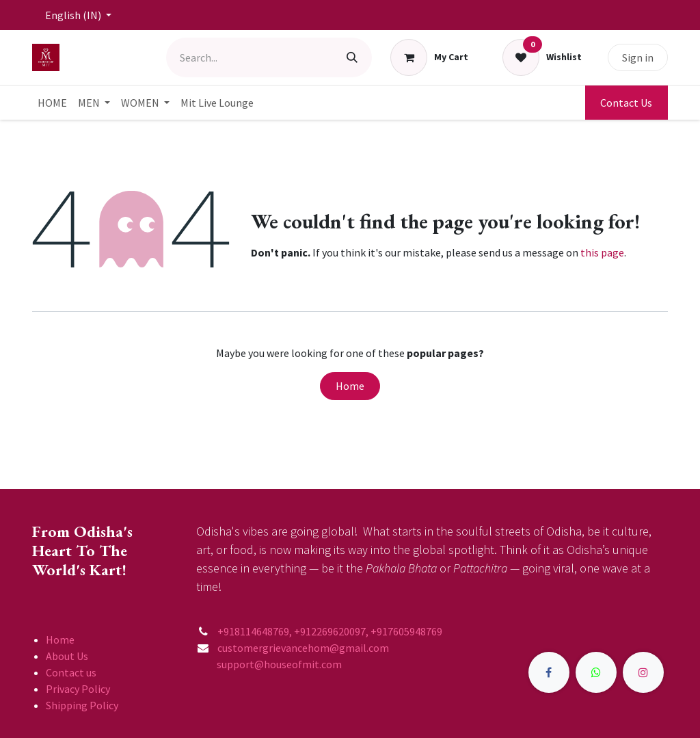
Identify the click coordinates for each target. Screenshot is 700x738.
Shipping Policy (82, 705)
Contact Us (626, 103)
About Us (67, 656)
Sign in (638, 57)
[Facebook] (549, 672)
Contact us (71, 672)
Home (350, 386)
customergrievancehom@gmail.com (304, 648)
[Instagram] (643, 672)
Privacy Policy (78, 689)
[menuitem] (52, 103)
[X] (596, 672)
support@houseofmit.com (269, 664)
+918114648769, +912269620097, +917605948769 (331, 631)
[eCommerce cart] (430, 57)
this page (602, 252)
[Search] (352, 57)
